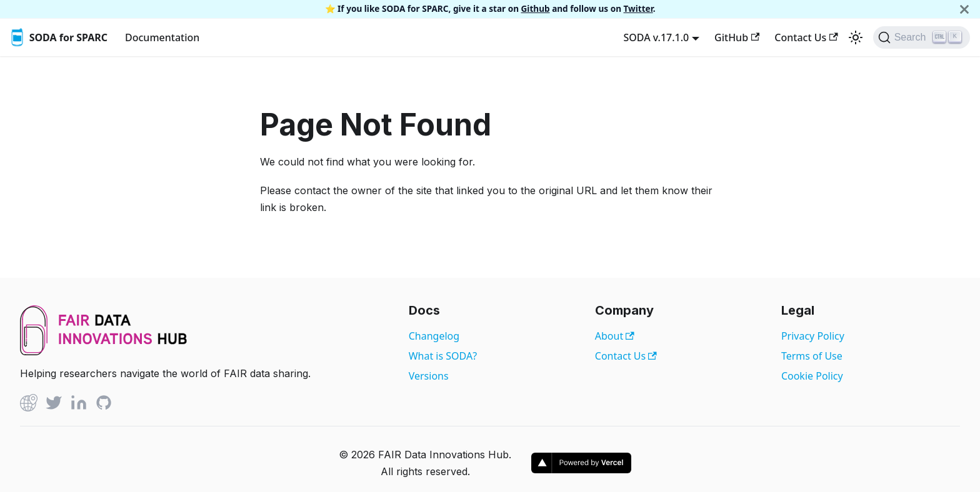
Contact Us (806, 37)
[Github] (29, 405)
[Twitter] (54, 405)
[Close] (964, 9)
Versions (429, 376)
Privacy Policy (813, 336)
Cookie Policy (812, 376)
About (615, 336)
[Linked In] (79, 405)
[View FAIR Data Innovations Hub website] (104, 352)
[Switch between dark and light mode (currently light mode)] (856, 37)
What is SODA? (443, 356)
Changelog (434, 336)
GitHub (737, 37)
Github (536, 8)
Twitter (638, 8)
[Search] (922, 37)
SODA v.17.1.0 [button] (656, 37)
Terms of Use (812, 356)
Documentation (162, 37)
